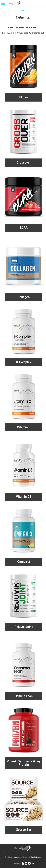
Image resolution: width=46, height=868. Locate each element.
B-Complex (24, 362)
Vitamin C (24, 427)
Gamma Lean (24, 696)
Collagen (24, 297)
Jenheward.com (16, 857)
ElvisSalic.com (36, 857)
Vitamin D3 (24, 497)
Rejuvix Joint (24, 627)
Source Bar (24, 830)
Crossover (24, 162)
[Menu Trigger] (3, 3)
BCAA (24, 228)
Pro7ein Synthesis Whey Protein (24, 763)
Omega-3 (24, 562)
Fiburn (24, 97)
